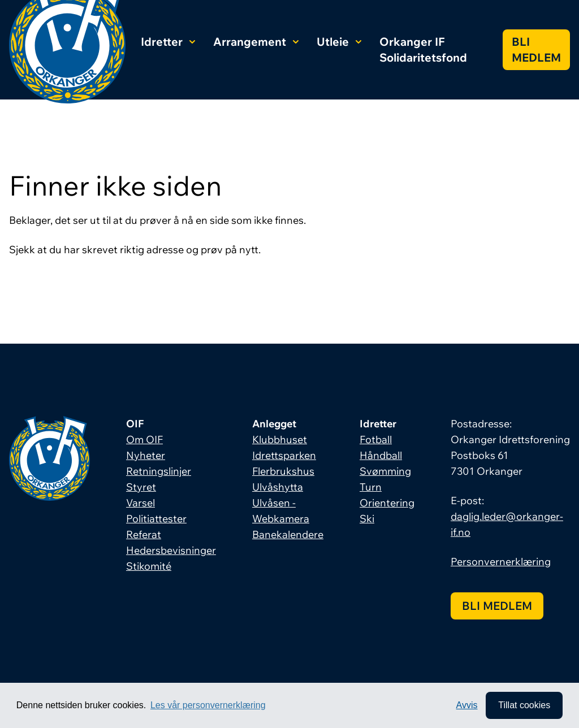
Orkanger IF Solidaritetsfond (423, 49)
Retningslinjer (159, 471)
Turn (371, 487)
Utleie (339, 42)
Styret (141, 487)
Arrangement (256, 42)
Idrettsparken (284, 455)
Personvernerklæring (501, 562)
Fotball (376, 439)
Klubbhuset (280, 439)
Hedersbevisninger (171, 550)
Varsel (141, 503)
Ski (367, 519)
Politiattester (156, 519)
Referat (144, 534)
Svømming (385, 471)
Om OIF (144, 439)
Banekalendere (288, 534)
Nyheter (146, 455)
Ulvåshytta (278, 487)
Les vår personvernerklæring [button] (208, 705)
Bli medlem (536, 49)
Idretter (168, 42)
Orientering (387, 503)
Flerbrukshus (283, 471)
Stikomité (149, 566)
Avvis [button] (467, 705)
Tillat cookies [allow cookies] (524, 705)
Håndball (381, 455)
